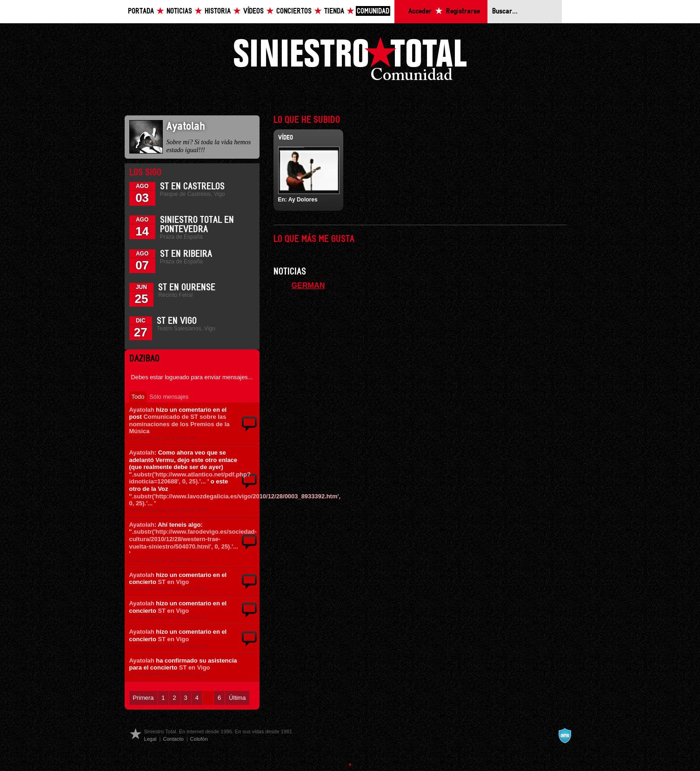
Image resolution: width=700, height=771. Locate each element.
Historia (218, 11)
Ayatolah (142, 410)
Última (237, 698)
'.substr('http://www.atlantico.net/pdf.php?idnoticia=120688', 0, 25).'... (190, 478)
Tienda (334, 11)
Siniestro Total (350, 61)
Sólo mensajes (169, 397)
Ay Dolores (303, 200)
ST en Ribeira (186, 254)
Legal (150, 739)
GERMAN (308, 285)
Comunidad (373, 11)
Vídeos (253, 11)
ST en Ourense (187, 288)
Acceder (420, 11)
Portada (141, 11)
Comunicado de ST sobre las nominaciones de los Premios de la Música (180, 424)
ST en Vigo (177, 321)
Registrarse (463, 11)
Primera (143, 698)
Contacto (173, 739)
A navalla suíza (565, 736)
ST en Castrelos (192, 187)
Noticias (179, 11)
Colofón (199, 739)
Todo (138, 397)
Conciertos (294, 11)
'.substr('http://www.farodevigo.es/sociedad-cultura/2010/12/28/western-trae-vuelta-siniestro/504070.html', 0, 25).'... (193, 539)
